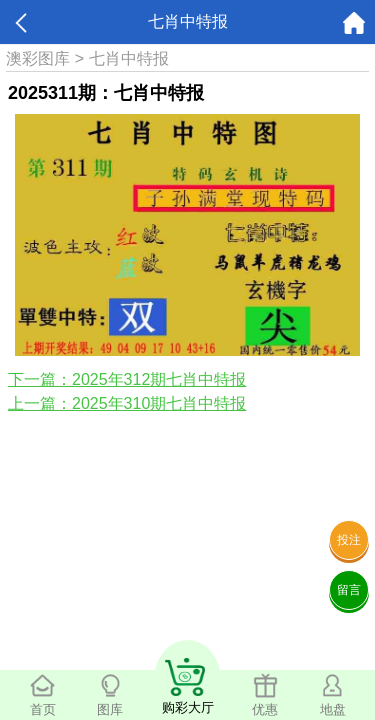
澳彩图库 (38, 58)
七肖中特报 (129, 58)
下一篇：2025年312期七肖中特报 (127, 379)
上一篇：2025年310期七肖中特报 (127, 403)
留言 (349, 590)
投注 (349, 540)
